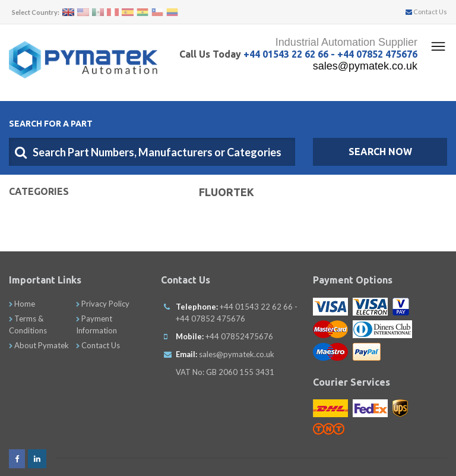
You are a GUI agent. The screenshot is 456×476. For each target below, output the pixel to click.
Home (22, 304)
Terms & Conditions (28, 324)
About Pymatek (39, 345)
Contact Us (426, 12)
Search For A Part (51, 124)
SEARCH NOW (380, 152)
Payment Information (96, 324)
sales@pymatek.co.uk (365, 66)
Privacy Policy (103, 304)
